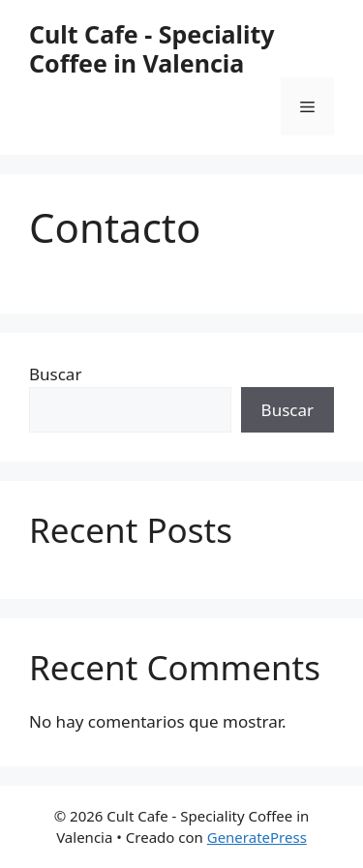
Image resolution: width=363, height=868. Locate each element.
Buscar (55, 374)
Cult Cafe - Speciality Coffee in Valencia (152, 48)
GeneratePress (257, 837)
